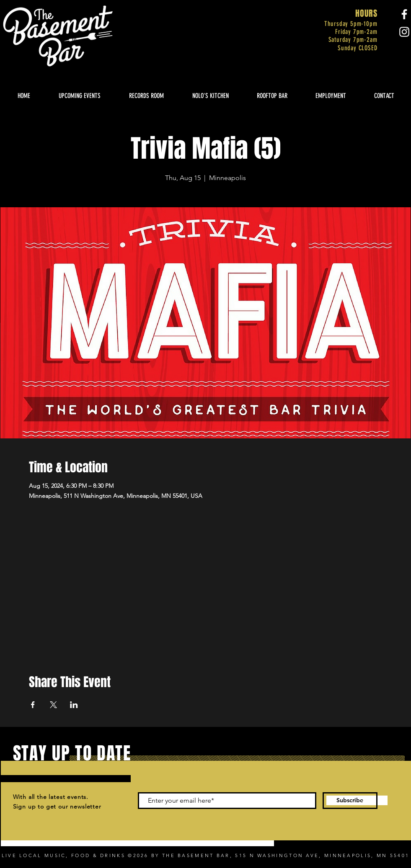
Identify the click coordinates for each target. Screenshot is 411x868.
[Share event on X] (53, 705)
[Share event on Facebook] (33, 705)
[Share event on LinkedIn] (74, 705)
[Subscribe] (350, 801)
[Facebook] (404, 14)
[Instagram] (404, 32)
